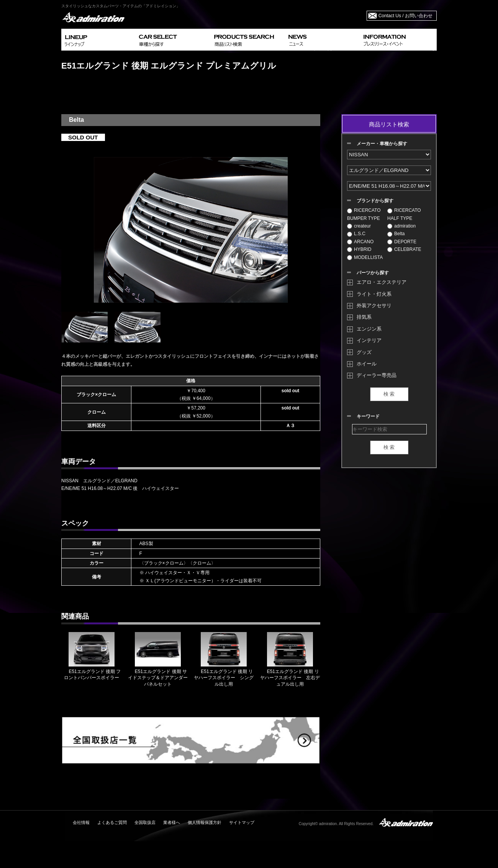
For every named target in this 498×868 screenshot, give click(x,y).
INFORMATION (398, 40)
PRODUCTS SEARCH (248, 40)
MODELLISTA (365, 257)
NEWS (323, 40)
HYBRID (359, 249)
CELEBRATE (404, 249)
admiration (401, 226)
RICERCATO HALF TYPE (404, 214)
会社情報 (81, 822)
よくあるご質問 (112, 822)
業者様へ (172, 822)
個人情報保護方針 (205, 822)
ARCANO (360, 242)
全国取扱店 (145, 822)
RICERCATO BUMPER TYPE (364, 214)
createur (359, 226)
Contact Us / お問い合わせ (405, 16)
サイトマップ (242, 822)
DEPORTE (402, 242)
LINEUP (99, 40)
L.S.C (356, 234)
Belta (396, 234)
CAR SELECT (173, 40)
